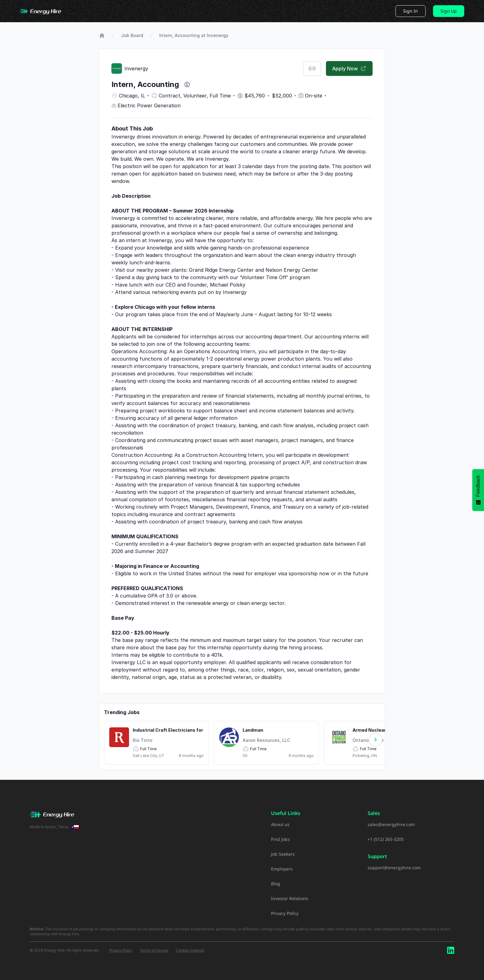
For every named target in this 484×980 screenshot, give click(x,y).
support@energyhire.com (394, 868)
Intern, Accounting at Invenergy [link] (194, 35)
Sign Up (449, 11)
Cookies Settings (190, 950)
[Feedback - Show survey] (478, 490)
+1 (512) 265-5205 (386, 839)
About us (280, 824)
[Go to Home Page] (102, 35)
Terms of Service (154, 950)
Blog (276, 884)
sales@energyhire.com (391, 824)
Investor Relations (290, 898)
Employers (282, 869)
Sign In (411, 11)
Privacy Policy (285, 913)
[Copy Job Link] (312, 68)
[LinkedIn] (451, 950)
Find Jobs (280, 839)
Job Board (132, 35)
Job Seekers (283, 854)
